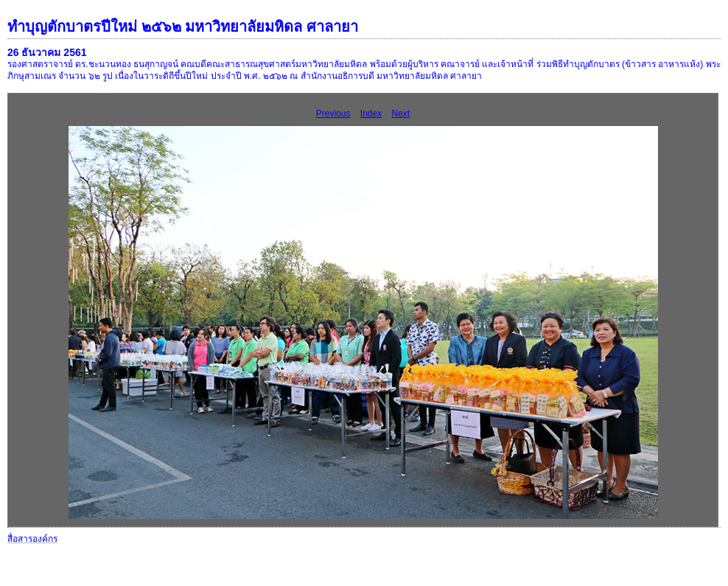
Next (401, 114)
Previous (333, 114)
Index (371, 114)
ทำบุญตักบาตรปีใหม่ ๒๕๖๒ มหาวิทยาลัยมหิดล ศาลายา (183, 27)
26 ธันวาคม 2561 (47, 52)
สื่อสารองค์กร (32, 539)
